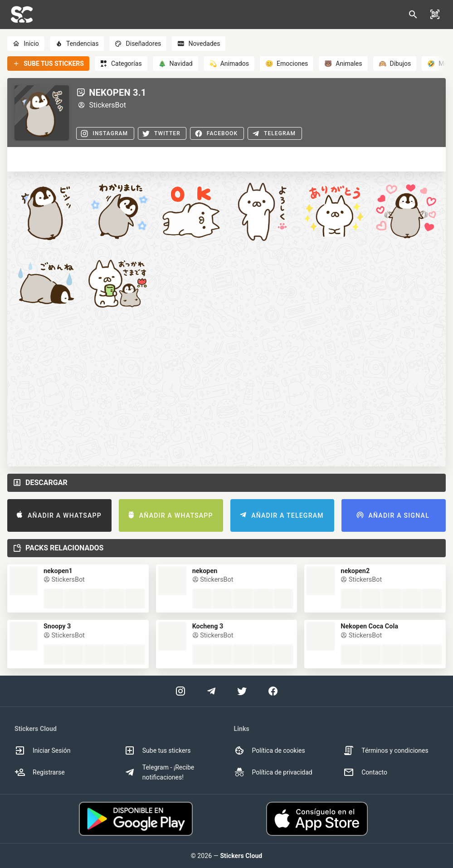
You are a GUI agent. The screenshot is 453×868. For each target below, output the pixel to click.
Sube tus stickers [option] (158, 750)
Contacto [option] (365, 772)
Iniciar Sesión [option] (43, 750)
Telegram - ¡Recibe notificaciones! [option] (159, 772)
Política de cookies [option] (270, 750)
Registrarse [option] (40, 772)
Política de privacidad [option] (273, 772)
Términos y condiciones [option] (386, 750)
